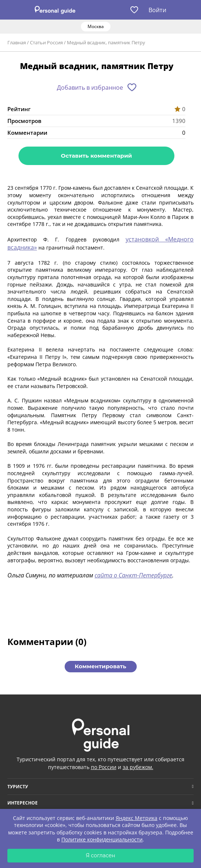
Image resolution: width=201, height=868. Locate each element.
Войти (157, 10)
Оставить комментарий (96, 156)
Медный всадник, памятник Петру (106, 42)
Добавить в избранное (90, 88)
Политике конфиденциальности (102, 839)
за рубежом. (138, 767)
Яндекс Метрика (137, 818)
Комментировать (100, 666)
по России (104, 767)
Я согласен (100, 855)
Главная (17, 42)
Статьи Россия (46, 42)
